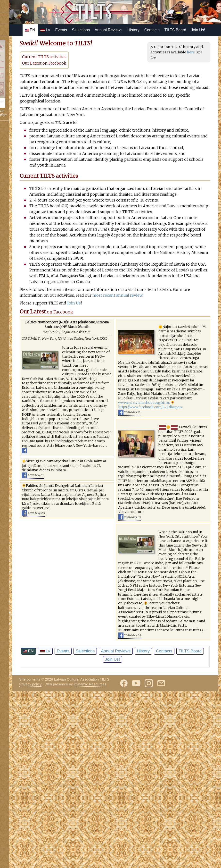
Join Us (120, 379)
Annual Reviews (144, 30)
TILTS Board (72, 42)
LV (81, 30)
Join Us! (94, 42)
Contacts (187, 30)
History (169, 30)
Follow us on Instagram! (26, 30)
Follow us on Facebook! (25, 6)
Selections (116, 30)
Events (97, 30)
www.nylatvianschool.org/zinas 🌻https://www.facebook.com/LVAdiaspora (175, 507)
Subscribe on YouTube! (26, 18)
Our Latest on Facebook (90, 75)
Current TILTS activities (91, 68)
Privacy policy (77, 858)
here (188, 69)
